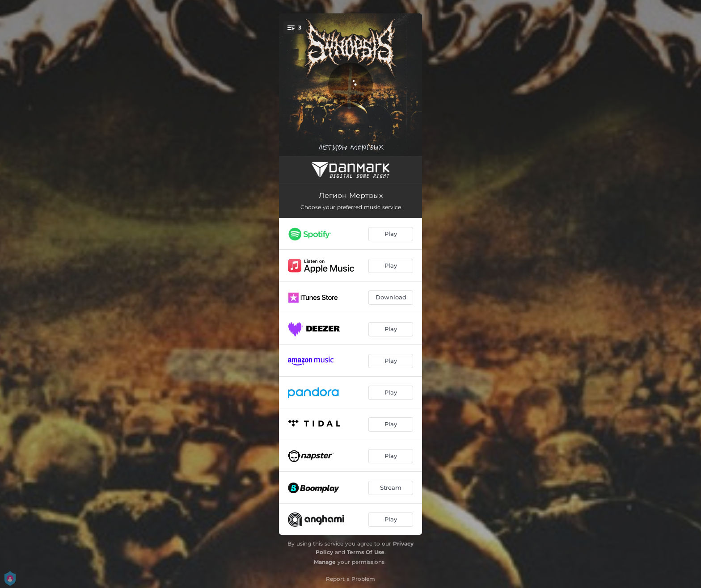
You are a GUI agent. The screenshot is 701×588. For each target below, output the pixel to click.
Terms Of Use (366, 552)
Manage (325, 562)
